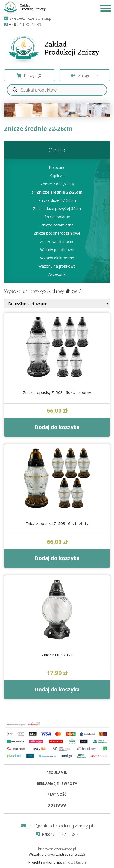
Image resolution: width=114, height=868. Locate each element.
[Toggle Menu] (106, 8)
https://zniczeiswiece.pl (57, 849)
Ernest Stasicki (74, 862)
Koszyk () (30, 76)
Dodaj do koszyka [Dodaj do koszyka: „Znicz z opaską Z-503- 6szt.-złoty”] (57, 558)
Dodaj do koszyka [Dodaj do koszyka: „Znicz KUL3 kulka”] (57, 690)
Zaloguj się (84, 75)
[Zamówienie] (57, 304)
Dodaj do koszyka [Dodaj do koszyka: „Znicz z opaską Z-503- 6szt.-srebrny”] (57, 427)
